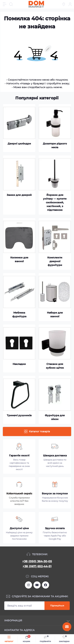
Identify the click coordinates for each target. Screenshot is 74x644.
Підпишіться (57, 606)
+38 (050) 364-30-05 (37, 561)
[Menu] (5, 4)
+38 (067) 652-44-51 (37, 566)
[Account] (70, 4)
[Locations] (64, 4)
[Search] (11, 4)
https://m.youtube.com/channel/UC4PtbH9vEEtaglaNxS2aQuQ (37, 585)
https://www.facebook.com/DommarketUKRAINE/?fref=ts (46, 585)
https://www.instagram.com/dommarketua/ (28, 585)
